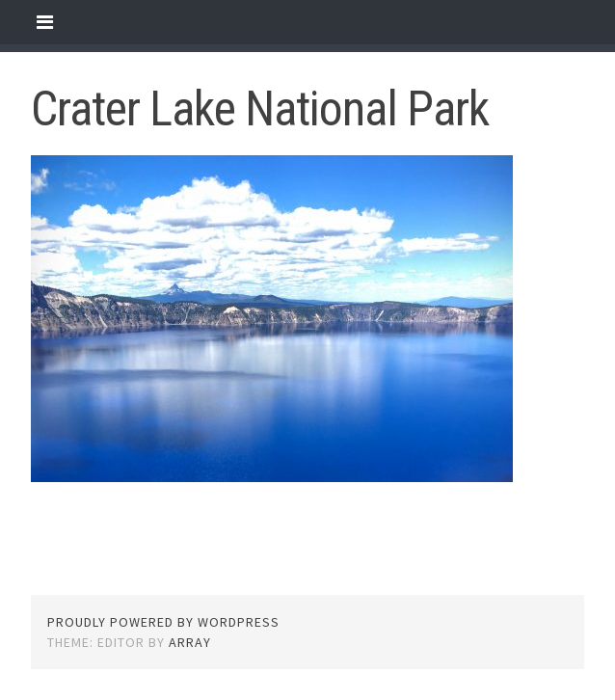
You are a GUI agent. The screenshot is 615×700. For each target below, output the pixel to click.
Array (190, 642)
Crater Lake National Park (260, 109)
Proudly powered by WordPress (163, 622)
